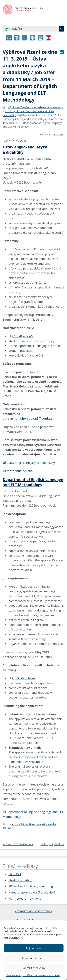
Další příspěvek (52, 844)
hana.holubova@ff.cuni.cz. (33, 418)
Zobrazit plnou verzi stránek (34, 911)
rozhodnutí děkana (18, 471)
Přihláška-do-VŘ (23, 336)
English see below (14, 141)
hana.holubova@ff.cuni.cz (26, 762)
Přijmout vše (33, 948)
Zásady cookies (13, 975)
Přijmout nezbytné (33, 958)
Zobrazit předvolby (33, 968)
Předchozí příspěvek (18, 844)
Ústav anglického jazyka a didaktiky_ (29, 463)
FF (4, 107)
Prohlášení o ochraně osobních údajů (41, 975)
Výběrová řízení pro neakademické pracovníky (36, 107)
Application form (23, 678)
